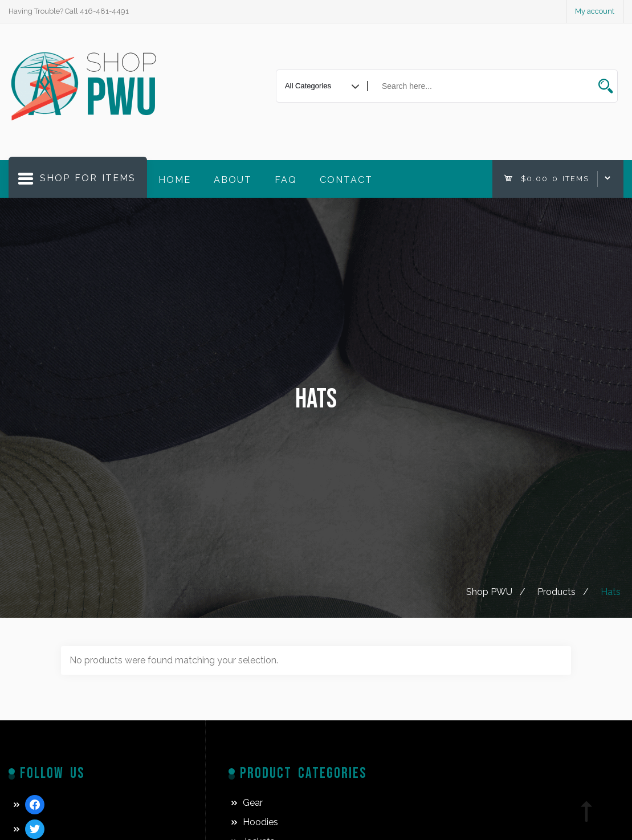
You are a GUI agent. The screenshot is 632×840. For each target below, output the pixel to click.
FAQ (286, 180)
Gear (253, 803)
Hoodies (260, 822)
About (233, 180)
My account (595, 11)
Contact (346, 180)
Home (175, 180)
